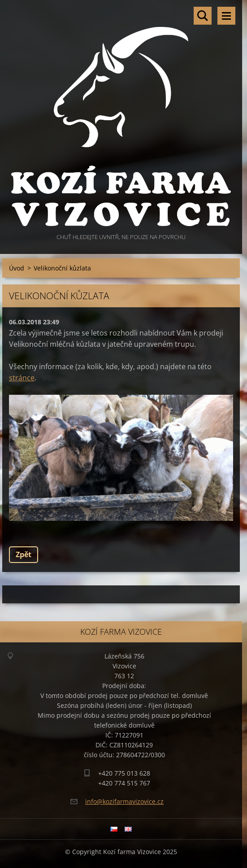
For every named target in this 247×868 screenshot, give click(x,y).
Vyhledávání (203, 16)
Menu (226, 16)
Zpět (24, 554)
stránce (22, 378)
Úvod (17, 268)
